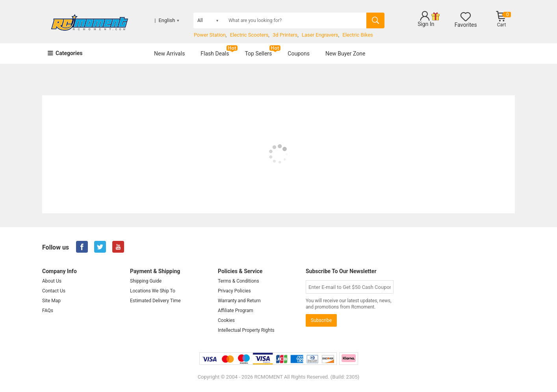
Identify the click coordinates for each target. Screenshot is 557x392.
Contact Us (54, 291)
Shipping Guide (146, 281)
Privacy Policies (234, 291)
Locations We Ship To (153, 291)
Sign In (426, 24)
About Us (52, 281)
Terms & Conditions (239, 281)
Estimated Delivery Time (155, 301)
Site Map (51, 301)
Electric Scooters (249, 35)
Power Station (210, 35)
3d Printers (285, 35)
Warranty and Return (239, 301)
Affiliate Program (236, 311)
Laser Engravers (320, 35)
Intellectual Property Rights (246, 330)
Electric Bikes (357, 35)
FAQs (48, 311)
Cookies (226, 320)
